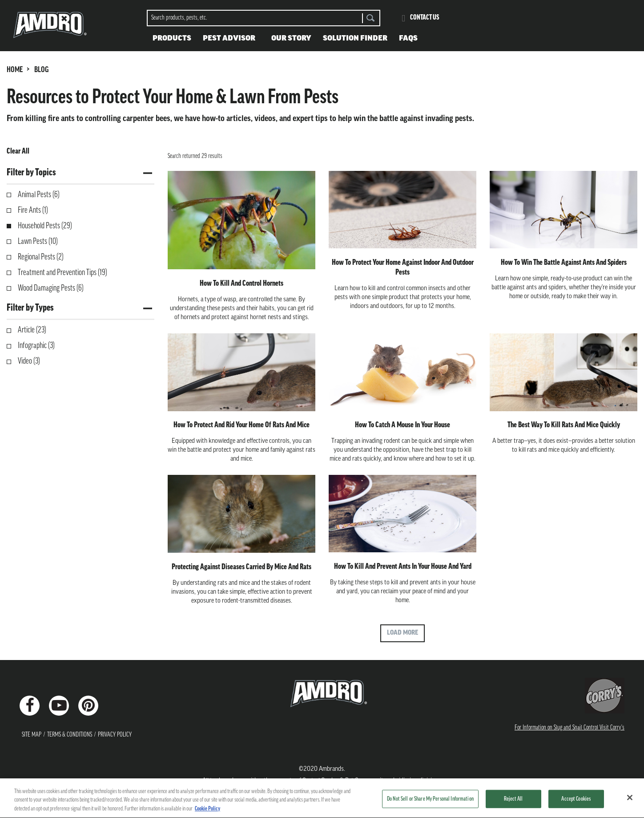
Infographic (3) (36, 346)
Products (172, 39)
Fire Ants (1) (33, 211)
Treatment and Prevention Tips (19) (62, 273)
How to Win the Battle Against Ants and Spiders (564, 263)
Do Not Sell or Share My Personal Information (430, 804)
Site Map (32, 735)
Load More (402, 633)
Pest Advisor (229, 39)
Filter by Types (30, 308)
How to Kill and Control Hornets (241, 284)
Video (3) (29, 362)
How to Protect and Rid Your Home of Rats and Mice (241, 425)
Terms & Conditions (70, 735)
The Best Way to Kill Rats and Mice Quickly (564, 425)
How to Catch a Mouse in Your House (402, 425)
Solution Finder (355, 39)
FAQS (408, 39)
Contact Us (425, 18)
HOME (15, 70)
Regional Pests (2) (41, 257)
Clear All (18, 152)
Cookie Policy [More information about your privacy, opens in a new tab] (207, 814)
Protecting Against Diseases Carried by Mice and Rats (241, 567)
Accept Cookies (576, 804)
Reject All (513, 804)
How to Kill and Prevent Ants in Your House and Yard (403, 567)
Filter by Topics (31, 173)
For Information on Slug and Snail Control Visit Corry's (570, 728)
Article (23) (32, 330)
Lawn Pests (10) (38, 242)
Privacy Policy (115, 735)
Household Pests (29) (45, 226)
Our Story (291, 39)
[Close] (630, 802)
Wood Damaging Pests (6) (51, 289)
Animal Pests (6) (39, 195)
